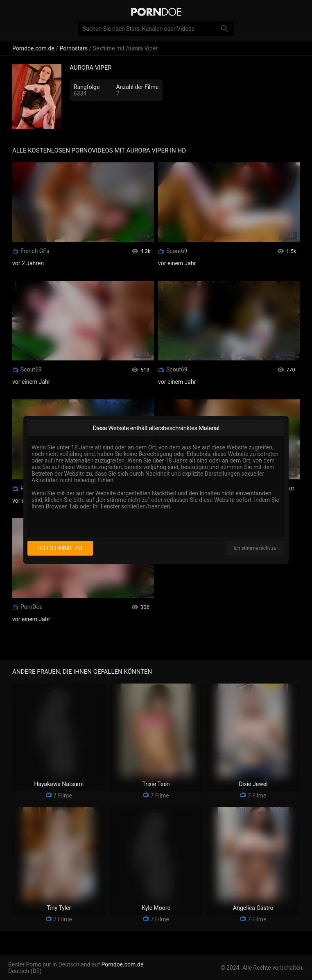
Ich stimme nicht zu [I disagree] (255, 548)
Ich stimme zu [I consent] (60, 548)
